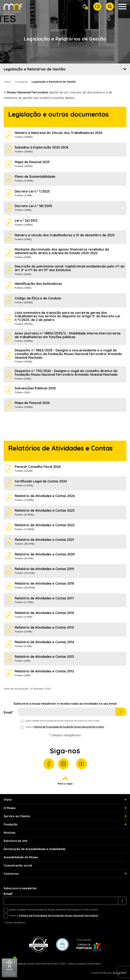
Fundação (22, 82)
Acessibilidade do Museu (21, 857)
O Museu (10, 808)
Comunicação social (18, 865)
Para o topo (65, 781)
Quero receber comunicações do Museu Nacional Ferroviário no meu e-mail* (63, 721)
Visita (8, 800)
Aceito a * (65, 727)
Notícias (9, 833)
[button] (85, 7)
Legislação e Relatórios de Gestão (35, 69)
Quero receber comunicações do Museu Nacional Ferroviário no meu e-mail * (54, 910)
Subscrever (121, 712)
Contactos (11, 874)
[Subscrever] (122, 901)
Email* (8, 713)
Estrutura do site (16, 841)
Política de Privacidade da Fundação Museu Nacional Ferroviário (69, 727)
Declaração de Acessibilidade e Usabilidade (35, 849)
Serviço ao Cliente (17, 816)
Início (8, 82)
